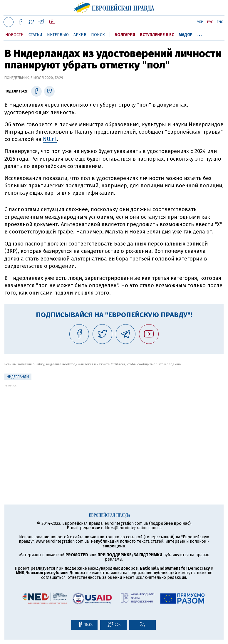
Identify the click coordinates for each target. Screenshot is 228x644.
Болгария (125, 35)
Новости (15, 35)
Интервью (58, 35)
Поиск (98, 35)
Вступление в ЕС (157, 35)
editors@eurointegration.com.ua (131, 528)
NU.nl (50, 139)
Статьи (35, 35)
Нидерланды (18, 377)
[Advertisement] (114, 428)
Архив (80, 35)
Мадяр (186, 35)
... (200, 34)
